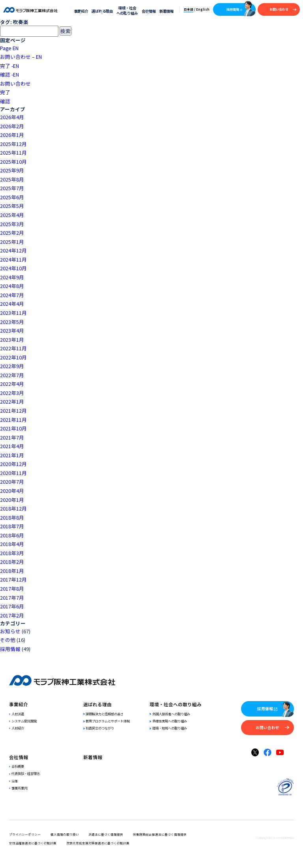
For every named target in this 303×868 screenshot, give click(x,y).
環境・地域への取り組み (168, 728)
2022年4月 (12, 384)
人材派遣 (17, 714)
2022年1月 (12, 401)
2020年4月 (12, 491)
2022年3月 (12, 393)
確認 (5, 101)
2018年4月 (12, 544)
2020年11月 (13, 473)
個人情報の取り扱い (65, 834)
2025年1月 (12, 242)
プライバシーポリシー (25, 834)
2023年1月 (12, 340)
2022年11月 (13, 348)
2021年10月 (13, 428)
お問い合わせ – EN (21, 57)
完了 (5, 92)
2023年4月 (12, 330)
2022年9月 (12, 366)
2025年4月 (12, 215)
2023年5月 (12, 322)
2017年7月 (12, 598)
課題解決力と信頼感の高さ (103, 714)
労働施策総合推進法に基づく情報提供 (160, 834)
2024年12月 (13, 250)
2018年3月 (12, 553)
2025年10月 (13, 162)
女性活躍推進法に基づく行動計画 (33, 843)
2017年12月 (13, 579)
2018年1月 (12, 571)
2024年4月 (12, 304)
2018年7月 (12, 526)
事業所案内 (18, 788)
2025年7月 (12, 188)
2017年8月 (12, 588)
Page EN (9, 48)
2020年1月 (12, 500)
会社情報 (149, 11)
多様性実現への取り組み (168, 721)
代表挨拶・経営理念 (24, 773)
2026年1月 (12, 135)
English (203, 9)
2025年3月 (12, 224)
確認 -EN (9, 74)
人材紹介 (17, 728)
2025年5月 (12, 206)
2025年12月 (13, 144)
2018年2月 (12, 562)
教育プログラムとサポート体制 (107, 721)
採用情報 (235, 9)
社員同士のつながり (99, 728)
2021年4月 (12, 446)
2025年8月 (12, 179)
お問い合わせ (283, 9)
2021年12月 (13, 411)
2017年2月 (12, 615)
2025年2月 (12, 233)
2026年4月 (12, 117)
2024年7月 (12, 295)
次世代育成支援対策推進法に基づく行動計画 (98, 843)
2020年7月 (12, 482)
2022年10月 (13, 357)
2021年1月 (12, 455)
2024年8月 (12, 286)
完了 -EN (9, 66)
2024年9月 (12, 277)
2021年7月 (12, 437)
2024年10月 (13, 268)
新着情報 (166, 11)
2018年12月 (13, 508)
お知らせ (10, 631)
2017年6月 (12, 606)
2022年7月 (12, 375)
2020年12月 (13, 464)
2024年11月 (13, 259)
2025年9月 (12, 170)
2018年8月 (12, 517)
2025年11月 (13, 152)
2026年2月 (12, 126)
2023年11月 (13, 313)
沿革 (13, 781)
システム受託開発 (23, 721)
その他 (8, 640)
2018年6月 (12, 535)
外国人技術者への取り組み (170, 714)
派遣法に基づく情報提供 (106, 834)
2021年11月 (13, 420)
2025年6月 (12, 197)
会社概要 (17, 766)
